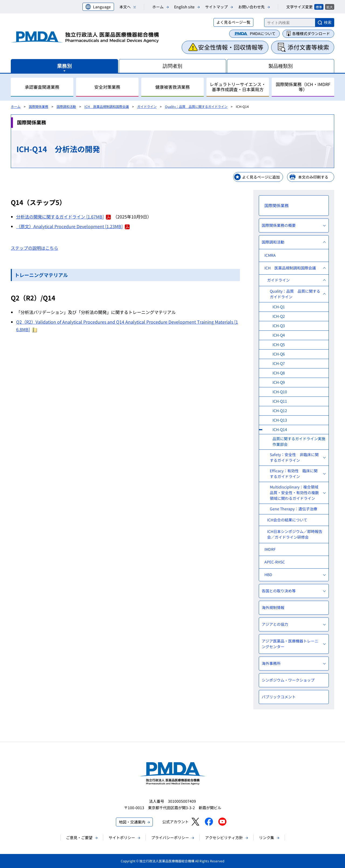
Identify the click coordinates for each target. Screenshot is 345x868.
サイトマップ (216, 7)
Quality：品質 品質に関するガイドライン (196, 106)
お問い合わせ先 (251, 7)
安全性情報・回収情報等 (231, 47)
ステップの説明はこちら (34, 248)
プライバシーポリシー (170, 838)
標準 (319, 7)
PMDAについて (263, 33)
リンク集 (267, 838)
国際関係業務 (39, 106)
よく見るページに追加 (261, 177)
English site (184, 7)
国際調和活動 (66, 106)
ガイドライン (147, 106)
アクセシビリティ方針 (224, 838)
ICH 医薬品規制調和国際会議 (107, 106)
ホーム (158, 7)
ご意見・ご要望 (79, 838)
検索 (328, 22)
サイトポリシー (122, 838)
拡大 (330, 7)
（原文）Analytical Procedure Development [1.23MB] (73, 226)
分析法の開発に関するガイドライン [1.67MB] (63, 217)
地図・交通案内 (132, 822)
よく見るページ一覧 (233, 22)
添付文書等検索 (308, 47)
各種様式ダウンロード (311, 33)
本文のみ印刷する (313, 177)
